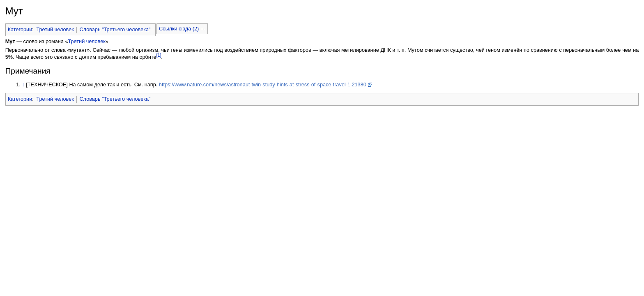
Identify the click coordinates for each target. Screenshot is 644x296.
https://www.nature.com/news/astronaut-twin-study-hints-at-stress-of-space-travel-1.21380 (263, 85)
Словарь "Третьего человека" (115, 30)
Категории (20, 30)
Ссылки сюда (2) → (182, 29)
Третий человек (55, 30)
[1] (159, 55)
